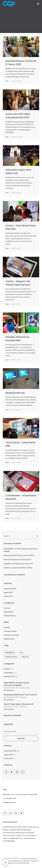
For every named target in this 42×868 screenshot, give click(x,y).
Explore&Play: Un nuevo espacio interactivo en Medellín (21, 550)
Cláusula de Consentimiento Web (18, 863)
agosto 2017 (8, 593)
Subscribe (21, 738)
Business (7, 608)
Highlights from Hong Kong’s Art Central (18, 564)
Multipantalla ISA (15, 393)
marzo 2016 (8, 596)
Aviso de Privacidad (29, 858)
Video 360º (25, 657)
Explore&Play (9, 612)
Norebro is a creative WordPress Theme (18, 568)
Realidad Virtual (10, 616)
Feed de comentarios (12, 635)
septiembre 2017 (10, 589)
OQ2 (21, 652)
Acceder (7, 628)
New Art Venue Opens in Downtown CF (18, 560)
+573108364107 (9, 841)
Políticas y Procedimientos (12, 861)
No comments (9, 690)
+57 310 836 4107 (9, 799)
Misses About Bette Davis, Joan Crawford (19, 555)
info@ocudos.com (9, 802)
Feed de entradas (10, 631)
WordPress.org (9, 639)
